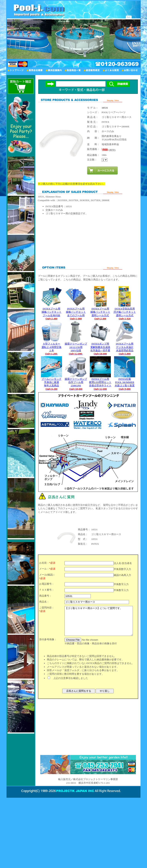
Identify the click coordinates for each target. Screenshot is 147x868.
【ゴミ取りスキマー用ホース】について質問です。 (99, 624)
